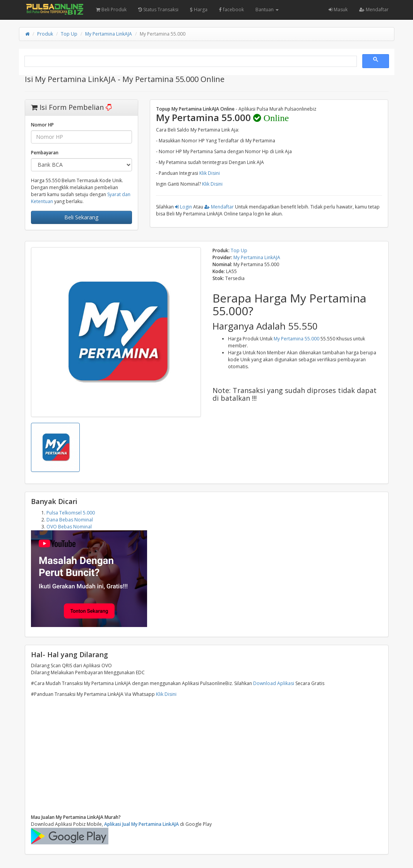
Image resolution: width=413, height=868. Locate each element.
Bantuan (267, 9)
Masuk (338, 9)
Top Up (69, 34)
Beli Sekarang (81, 217)
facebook (231, 9)
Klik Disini (210, 173)
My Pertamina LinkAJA (109, 34)
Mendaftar (374, 9)
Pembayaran (45, 153)
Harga (199, 9)
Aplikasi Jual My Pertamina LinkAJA (141, 824)
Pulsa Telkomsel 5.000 (71, 513)
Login (183, 207)
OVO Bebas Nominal (69, 527)
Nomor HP (42, 125)
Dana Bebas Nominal (70, 520)
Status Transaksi (158, 9)
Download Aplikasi (274, 683)
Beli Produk (111, 9)
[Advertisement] (207, 756)
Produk (45, 34)
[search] (190, 62)
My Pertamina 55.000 (296, 339)
